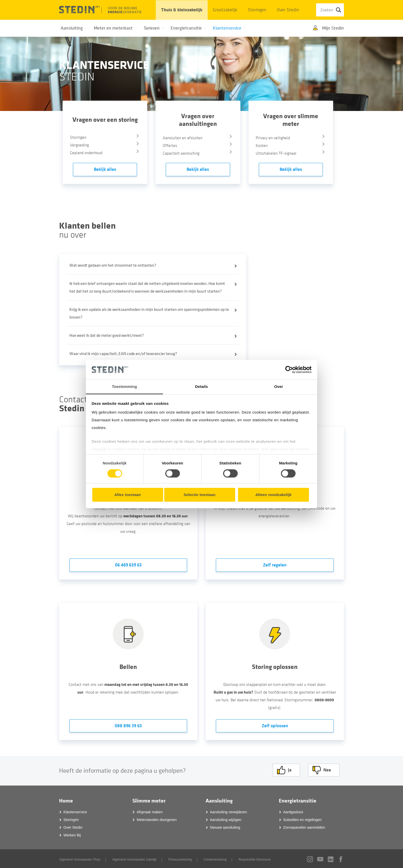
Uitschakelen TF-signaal (276, 153)
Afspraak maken (150, 811)
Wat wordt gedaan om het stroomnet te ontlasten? (113, 265)
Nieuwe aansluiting (225, 826)
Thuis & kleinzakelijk (182, 10)
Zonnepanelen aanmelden (304, 826)
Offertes (170, 146)
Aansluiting (219, 800)
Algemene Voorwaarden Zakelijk (134, 858)
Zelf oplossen (275, 726)
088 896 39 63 (128, 726)
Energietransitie (298, 800)
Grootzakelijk (225, 10)
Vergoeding (79, 145)
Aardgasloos (293, 811)
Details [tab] (201, 386)
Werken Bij (72, 834)
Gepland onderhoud (86, 153)
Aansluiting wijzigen (226, 818)
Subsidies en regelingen (302, 818)
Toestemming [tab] (124, 386)
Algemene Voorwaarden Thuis (80, 858)
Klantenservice (75, 811)
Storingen (257, 10)
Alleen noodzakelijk (273, 495)
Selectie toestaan (199, 495)
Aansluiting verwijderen (228, 811)
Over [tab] (279, 386)
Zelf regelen (275, 565)
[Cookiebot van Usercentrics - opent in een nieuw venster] (289, 370)
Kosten (262, 146)
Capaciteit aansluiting (181, 153)
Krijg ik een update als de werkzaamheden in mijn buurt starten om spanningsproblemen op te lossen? (149, 313)
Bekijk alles (105, 169)
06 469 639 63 (128, 565)
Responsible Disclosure (255, 858)
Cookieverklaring (215, 858)
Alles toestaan (128, 495)
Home (66, 800)
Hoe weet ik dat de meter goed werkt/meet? (107, 335)
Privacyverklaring (180, 858)
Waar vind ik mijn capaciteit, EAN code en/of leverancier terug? (123, 354)
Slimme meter (149, 800)
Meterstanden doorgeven (157, 818)
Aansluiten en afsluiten (182, 138)
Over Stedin (288, 10)
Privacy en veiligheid (273, 138)
